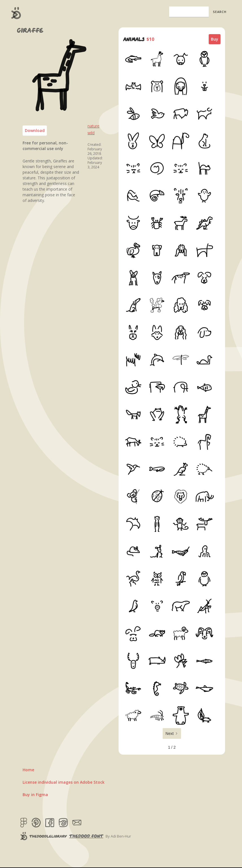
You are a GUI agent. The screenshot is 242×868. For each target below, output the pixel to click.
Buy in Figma (35, 795)
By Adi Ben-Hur (118, 836)
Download (35, 130)
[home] (16, 13)
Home (28, 770)
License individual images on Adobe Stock (64, 782)
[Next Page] (172, 733)
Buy (215, 39)
